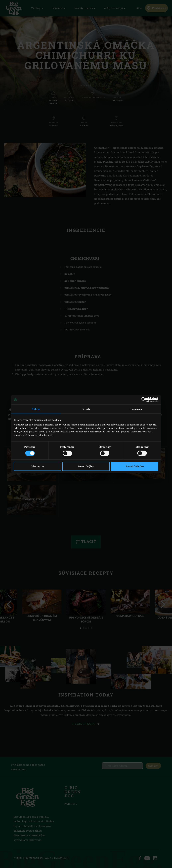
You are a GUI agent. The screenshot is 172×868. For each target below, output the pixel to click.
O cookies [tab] (136, 409)
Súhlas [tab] (36, 409)
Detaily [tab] (86, 409)
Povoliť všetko (135, 466)
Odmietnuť (37, 466)
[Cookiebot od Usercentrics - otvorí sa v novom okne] (144, 399)
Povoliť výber (86, 466)
